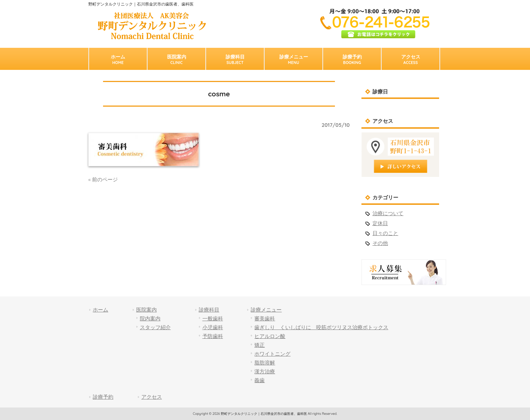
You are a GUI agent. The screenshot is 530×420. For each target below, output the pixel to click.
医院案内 (146, 310)
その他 (380, 243)
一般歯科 (213, 318)
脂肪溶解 (265, 363)
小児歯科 (213, 327)
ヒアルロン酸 (270, 336)
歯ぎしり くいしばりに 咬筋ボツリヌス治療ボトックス (321, 327)
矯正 (259, 345)
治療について (388, 213)
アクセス (152, 397)
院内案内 (150, 318)
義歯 (259, 380)
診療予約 (103, 397)
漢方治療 (265, 371)
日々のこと (385, 233)
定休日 (380, 223)
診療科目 (209, 310)
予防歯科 (213, 336)
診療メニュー (266, 310)
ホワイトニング (272, 354)
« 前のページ (103, 179)
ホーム (100, 310)
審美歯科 (265, 318)
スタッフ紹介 (155, 327)
